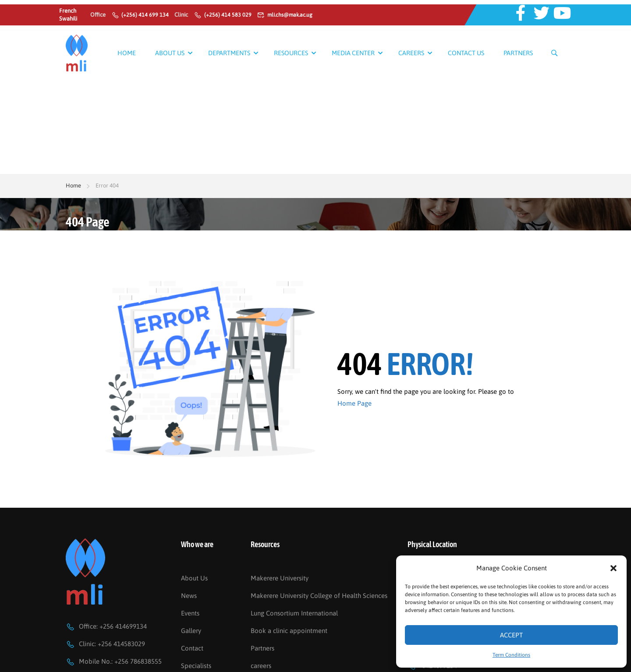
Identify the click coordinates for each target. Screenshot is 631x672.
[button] (613, 568)
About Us (170, 53)
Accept (511, 635)
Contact (192, 626)
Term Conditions (511, 655)
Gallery (191, 608)
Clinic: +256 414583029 (105, 621)
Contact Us (466, 53)
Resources (291, 53)
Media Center (353, 53)
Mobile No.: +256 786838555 (114, 639)
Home (127, 53)
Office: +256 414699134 (106, 604)
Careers (411, 53)
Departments (229, 53)
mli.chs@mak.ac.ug (287, 15)
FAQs (258, 661)
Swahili (68, 19)
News (189, 573)
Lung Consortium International (294, 591)
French (68, 11)
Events (190, 591)
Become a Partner (207, 661)
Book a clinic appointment (289, 608)
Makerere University (280, 556)
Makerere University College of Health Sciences (319, 573)
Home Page (354, 305)
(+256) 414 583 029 (223, 15)
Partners (518, 53)
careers (261, 643)
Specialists (196, 643)
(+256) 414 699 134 (140, 15)
